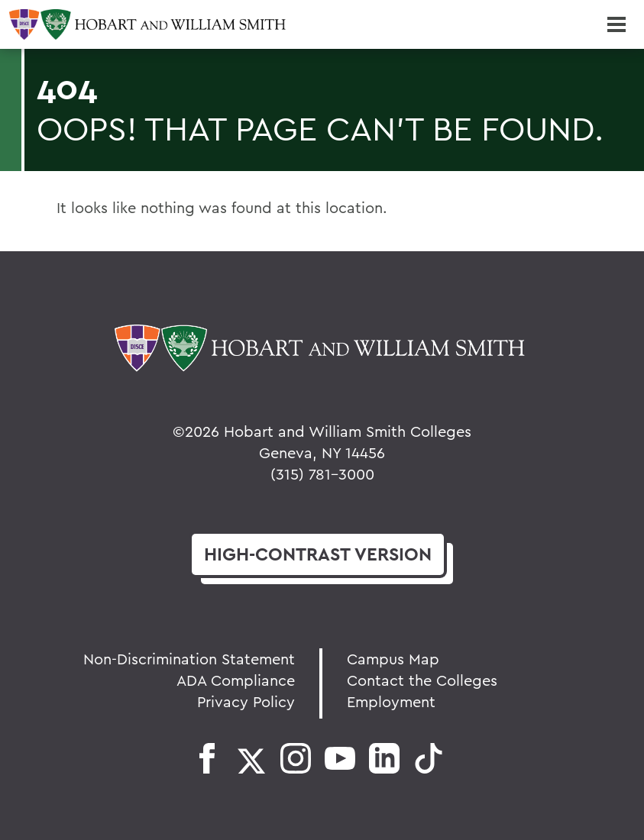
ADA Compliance (236, 680)
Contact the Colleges (422, 680)
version (318, 554)
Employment (391, 701)
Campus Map (393, 659)
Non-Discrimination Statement (189, 659)
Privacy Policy (246, 701)
